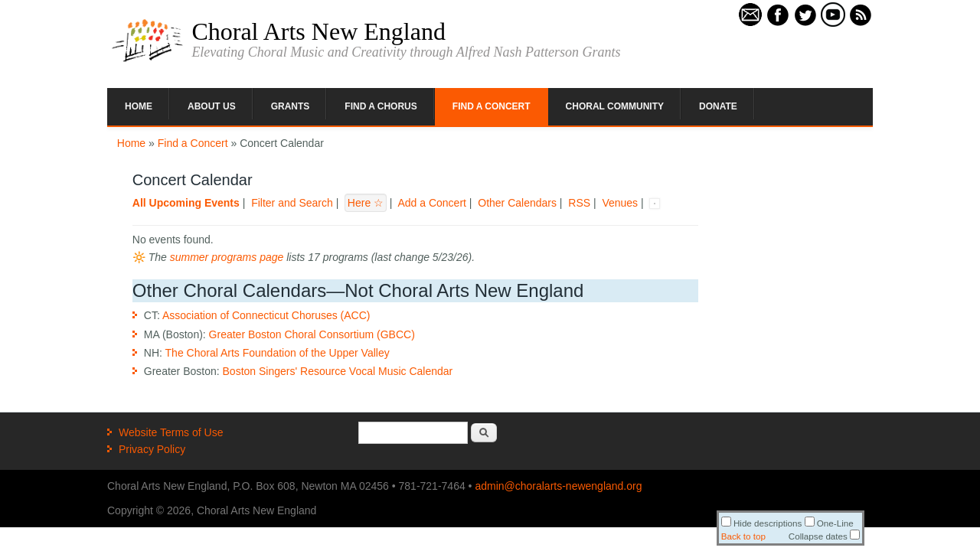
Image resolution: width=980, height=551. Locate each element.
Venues (620, 203)
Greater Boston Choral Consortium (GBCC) (312, 334)
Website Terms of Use (171, 432)
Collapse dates (824, 536)
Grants (291, 106)
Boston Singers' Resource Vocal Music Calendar (338, 371)
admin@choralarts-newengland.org (558, 486)
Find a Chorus (381, 106)
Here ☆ (366, 203)
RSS (579, 203)
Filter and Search (292, 203)
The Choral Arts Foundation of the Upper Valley (278, 353)
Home (139, 106)
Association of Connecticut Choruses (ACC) (266, 315)
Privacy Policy (152, 449)
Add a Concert (432, 203)
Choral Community (615, 106)
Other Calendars (517, 203)
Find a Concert (492, 106)
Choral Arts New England (318, 31)
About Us (212, 106)
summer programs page (227, 257)
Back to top (743, 536)
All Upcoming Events (186, 203)
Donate (718, 106)
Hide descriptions (762, 523)
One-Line (829, 523)
